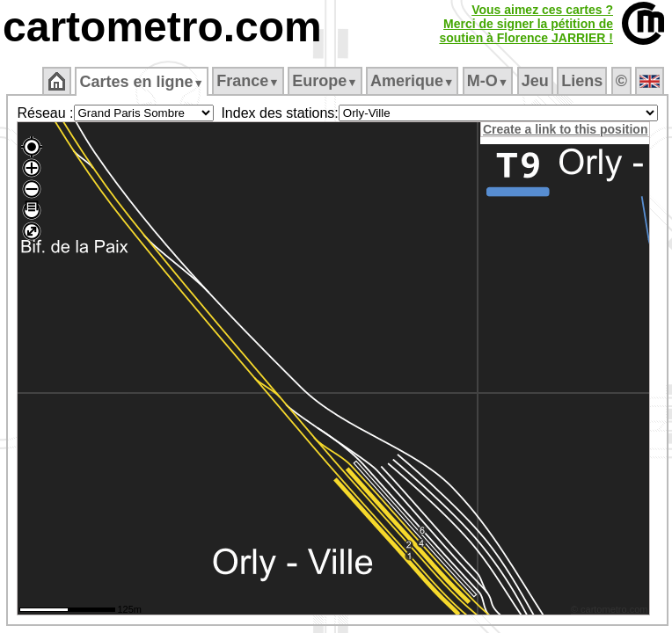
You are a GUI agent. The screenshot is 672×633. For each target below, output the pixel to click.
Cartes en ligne (141, 82)
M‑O (488, 81)
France (248, 81)
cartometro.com (162, 27)
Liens (582, 81)
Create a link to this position (565, 129)
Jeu (535, 81)
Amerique (412, 81)
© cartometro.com (610, 609)
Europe (325, 81)
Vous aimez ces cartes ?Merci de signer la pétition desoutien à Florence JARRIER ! (526, 24)
